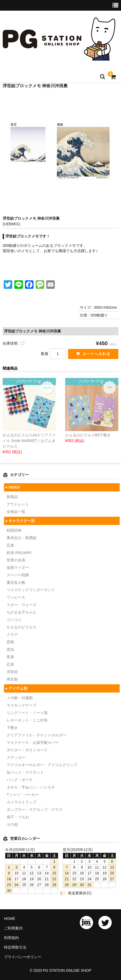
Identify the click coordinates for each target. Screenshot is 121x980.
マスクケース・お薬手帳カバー (33, 743)
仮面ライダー (18, 568)
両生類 (12, 679)
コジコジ (14, 620)
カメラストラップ (22, 802)
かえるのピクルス (22, 627)
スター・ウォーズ (22, 605)
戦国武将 (14, 530)
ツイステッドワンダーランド (31, 590)
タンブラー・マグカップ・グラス (35, 810)
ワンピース (16, 597)
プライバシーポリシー (23, 957)
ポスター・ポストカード (27, 750)
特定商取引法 (15, 947)
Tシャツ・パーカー (23, 795)
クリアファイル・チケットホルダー (36, 735)
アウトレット (18, 504)
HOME (10, 919)
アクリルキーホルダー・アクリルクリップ (42, 765)
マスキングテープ (22, 705)
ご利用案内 (13, 928)
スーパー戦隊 (18, 575)
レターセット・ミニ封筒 (27, 720)
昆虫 (10, 649)
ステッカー (16, 757)
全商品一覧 (16, 512)
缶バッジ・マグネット (25, 772)
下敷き (12, 728)
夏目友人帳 (16, 582)
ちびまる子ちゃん (22, 612)
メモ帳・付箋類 (20, 698)
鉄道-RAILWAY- (19, 553)
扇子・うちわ (18, 817)
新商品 (12, 497)
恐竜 (10, 642)
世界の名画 (16, 560)
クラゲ (12, 635)
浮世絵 (12, 672)
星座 (10, 657)
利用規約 (11, 938)
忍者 (10, 545)
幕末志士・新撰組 (22, 538)
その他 (12, 824)
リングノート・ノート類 (27, 713)
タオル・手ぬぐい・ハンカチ (31, 787)
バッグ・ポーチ (20, 780)
